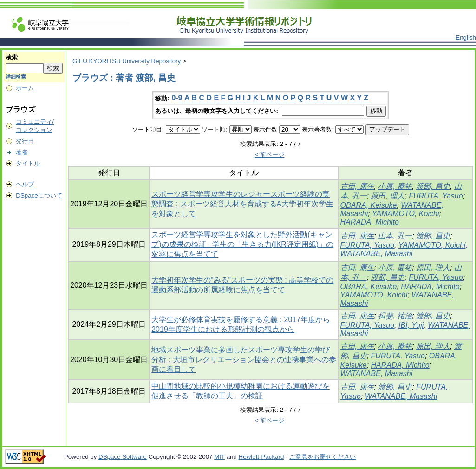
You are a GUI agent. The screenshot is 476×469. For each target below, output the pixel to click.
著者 (22, 152)
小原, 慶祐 (395, 186)
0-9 (177, 98)
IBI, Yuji (411, 325)
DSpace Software (123, 457)
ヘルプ (25, 184)
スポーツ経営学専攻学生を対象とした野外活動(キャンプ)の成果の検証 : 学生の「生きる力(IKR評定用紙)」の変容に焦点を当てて (242, 244)
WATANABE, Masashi (377, 254)
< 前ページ (270, 155)
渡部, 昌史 (433, 186)
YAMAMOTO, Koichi (406, 214)
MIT (219, 457)
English (466, 37)
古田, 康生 (357, 186)
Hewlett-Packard (261, 457)
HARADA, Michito (370, 222)
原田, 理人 (388, 196)
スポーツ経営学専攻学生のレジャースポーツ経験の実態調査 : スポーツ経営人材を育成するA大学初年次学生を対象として (242, 204)
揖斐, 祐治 (395, 316)
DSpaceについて (39, 195)
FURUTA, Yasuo (436, 196)
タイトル (28, 163)
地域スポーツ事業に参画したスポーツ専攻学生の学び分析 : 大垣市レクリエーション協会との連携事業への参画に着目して (244, 360)
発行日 (25, 141)
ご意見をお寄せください (323, 457)
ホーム (25, 88)
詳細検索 (16, 77)
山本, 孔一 (395, 236)
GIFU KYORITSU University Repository (127, 61)
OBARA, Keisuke (369, 205)
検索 (12, 57)
